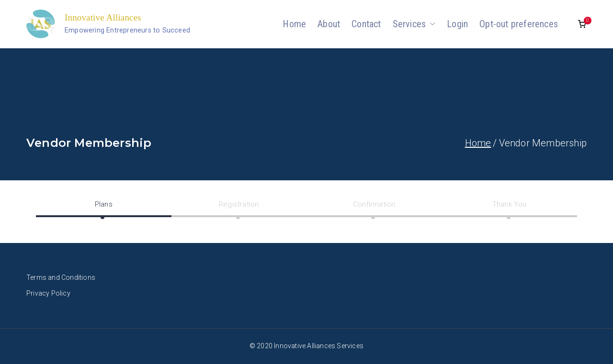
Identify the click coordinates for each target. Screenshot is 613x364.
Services (414, 24)
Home (294, 24)
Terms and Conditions (61, 277)
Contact (366, 24)
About (329, 24)
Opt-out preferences (519, 24)
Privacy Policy (48, 293)
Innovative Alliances (103, 17)
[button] (431, 24)
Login (457, 24)
